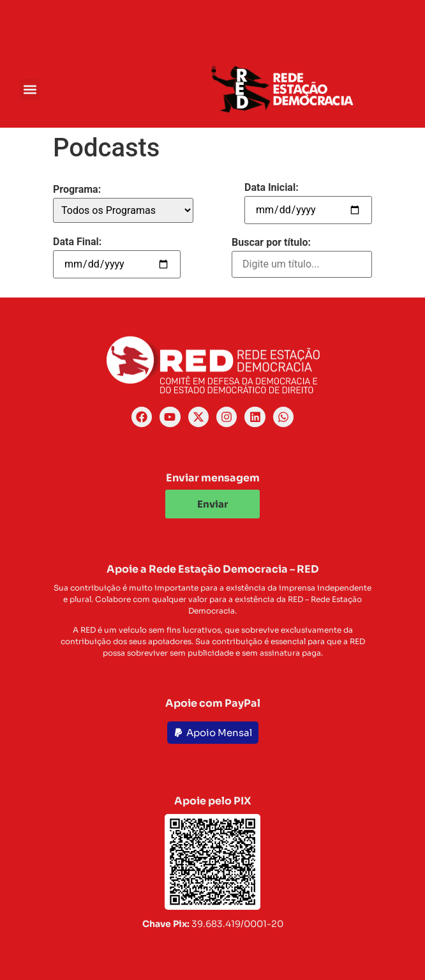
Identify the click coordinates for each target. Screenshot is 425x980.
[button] (30, 90)
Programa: (77, 190)
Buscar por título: (271, 243)
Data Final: (77, 242)
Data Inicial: (272, 188)
